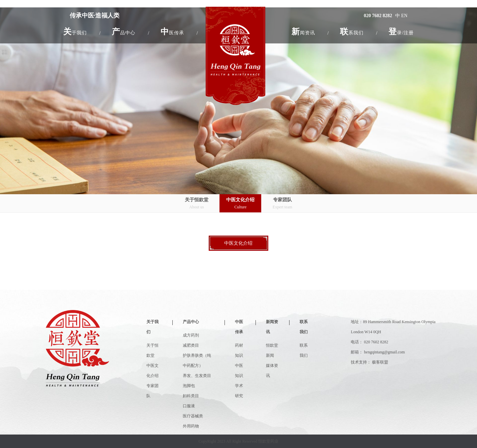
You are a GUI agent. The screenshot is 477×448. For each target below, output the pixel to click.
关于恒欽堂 (197, 204)
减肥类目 (191, 345)
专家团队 (282, 204)
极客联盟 (380, 362)
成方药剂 (191, 335)
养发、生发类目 (197, 376)
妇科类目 (191, 396)
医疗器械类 (193, 416)
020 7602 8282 (378, 16)
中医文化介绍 (240, 204)
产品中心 (191, 322)
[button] (75, 32)
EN (404, 16)
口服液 (189, 406)
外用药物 (191, 426)
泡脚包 (189, 386)
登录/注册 (401, 32)
